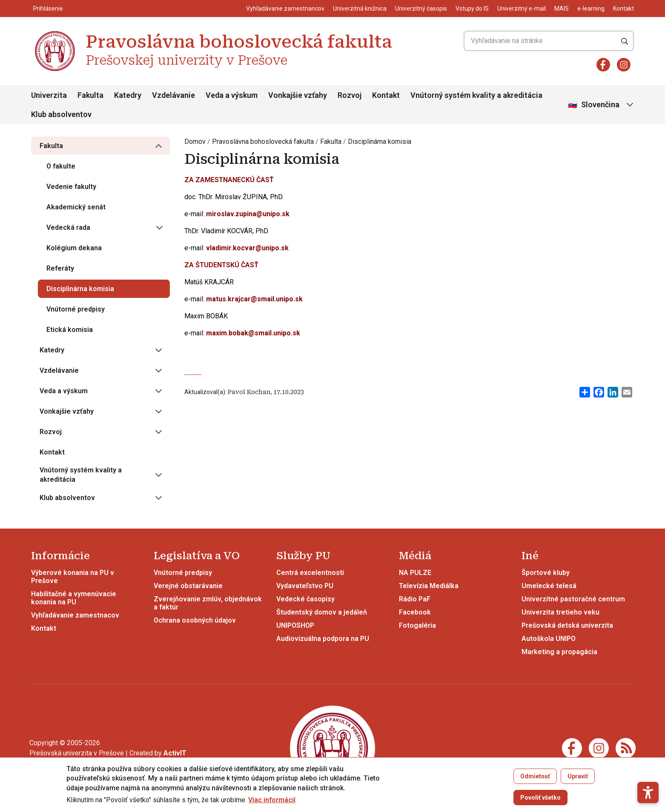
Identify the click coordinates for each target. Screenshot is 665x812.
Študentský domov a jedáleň (322, 612)
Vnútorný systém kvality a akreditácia (476, 95)
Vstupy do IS (472, 9)
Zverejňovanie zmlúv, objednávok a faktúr (208, 603)
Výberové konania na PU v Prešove (73, 577)
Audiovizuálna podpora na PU (323, 639)
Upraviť (578, 776)
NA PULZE (415, 573)
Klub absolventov (61, 114)
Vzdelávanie (173, 95)
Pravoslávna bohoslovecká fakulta (263, 142)
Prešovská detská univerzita (567, 625)
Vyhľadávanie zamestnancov (285, 9)
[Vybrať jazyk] (602, 105)
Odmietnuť (535, 776)
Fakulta (90, 95)
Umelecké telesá (549, 586)
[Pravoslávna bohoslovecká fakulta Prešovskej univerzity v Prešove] (55, 32)
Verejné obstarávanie (188, 586)
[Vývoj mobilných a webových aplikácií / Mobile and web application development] (175, 753)
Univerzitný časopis (421, 9)
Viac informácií (272, 800)
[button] (648, 762)
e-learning (591, 9)
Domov (195, 142)
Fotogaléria (417, 625)
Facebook (415, 612)
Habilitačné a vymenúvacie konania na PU (74, 598)
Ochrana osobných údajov (195, 620)
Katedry (128, 95)
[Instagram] (624, 65)
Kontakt (623, 9)
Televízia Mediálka (429, 586)
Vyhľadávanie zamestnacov (75, 615)
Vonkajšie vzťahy (298, 95)
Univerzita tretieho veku (560, 612)
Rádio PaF (415, 599)
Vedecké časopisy (305, 599)
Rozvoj (350, 95)
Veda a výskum (232, 95)
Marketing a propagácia (559, 652)
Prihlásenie (48, 9)
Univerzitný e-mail (522, 9)
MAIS (562, 9)
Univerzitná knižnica (360, 9)
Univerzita (49, 95)
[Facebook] (603, 65)
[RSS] (626, 748)
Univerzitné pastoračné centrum (573, 599)
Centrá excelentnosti (310, 573)
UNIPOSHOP (295, 625)
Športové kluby (546, 573)
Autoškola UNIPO (549, 639)
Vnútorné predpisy (183, 573)
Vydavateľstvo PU (305, 586)
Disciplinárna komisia (380, 142)
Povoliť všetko (540, 798)
